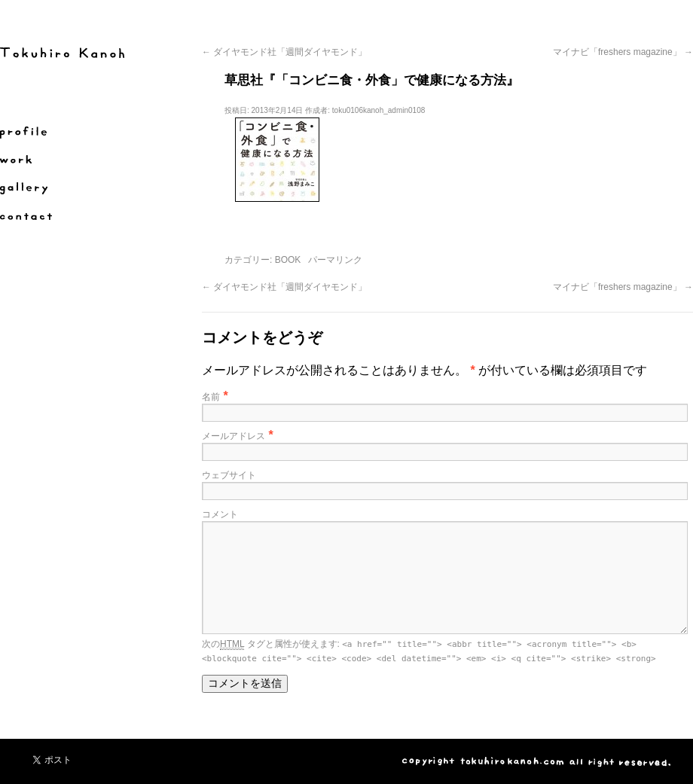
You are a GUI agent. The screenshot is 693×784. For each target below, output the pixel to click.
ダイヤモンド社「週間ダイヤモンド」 (284, 52)
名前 (211, 397)
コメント (220, 514)
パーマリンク (335, 260)
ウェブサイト (229, 475)
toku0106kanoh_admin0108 (379, 110)
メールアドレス (234, 436)
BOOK (288, 260)
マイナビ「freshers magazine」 (623, 52)
